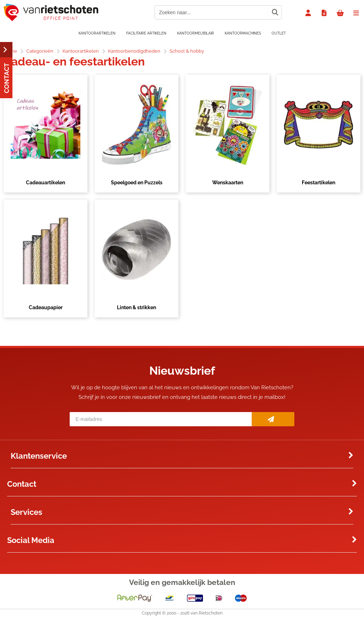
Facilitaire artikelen (146, 33)
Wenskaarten (228, 183)
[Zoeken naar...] (275, 12)
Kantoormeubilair (196, 33)
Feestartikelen (318, 183)
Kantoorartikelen (97, 33)
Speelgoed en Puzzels (137, 183)
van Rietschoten (207, 613)
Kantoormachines (243, 33)
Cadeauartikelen (45, 183)
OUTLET (279, 33)
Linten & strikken (136, 307)
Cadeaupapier (46, 307)
